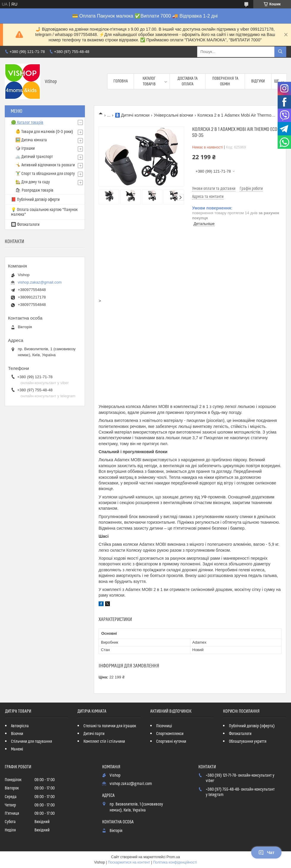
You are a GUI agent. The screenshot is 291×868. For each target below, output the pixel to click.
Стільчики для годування (31, 742)
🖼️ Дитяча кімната (31, 140)
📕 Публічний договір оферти (35, 200)
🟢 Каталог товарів (27, 123)
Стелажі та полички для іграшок (110, 726)
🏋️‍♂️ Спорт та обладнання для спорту (45, 174)
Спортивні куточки (171, 742)
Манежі (17, 749)
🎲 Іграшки (25, 148)
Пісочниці (164, 726)
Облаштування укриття (248, 742)
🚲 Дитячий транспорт (34, 157)
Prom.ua (173, 857)
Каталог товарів (149, 81)
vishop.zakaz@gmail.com (40, 282)
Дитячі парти (94, 734)
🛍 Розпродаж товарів (34, 190)
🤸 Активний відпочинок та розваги (45, 165)
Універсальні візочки (173, 115)
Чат (266, 853)
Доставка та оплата (188, 81)
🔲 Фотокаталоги (25, 225)
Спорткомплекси (170, 734)
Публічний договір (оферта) (252, 726)
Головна (121, 81)
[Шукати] (280, 52)
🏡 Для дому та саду (33, 182)
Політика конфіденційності (175, 862)
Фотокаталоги (240, 734)
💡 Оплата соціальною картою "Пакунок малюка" (44, 212)
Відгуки (258, 81)
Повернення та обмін (225, 81)
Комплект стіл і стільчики (104, 742)
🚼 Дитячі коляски (132, 115)
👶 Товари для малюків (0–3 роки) (44, 132)
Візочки (17, 734)
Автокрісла (20, 726)
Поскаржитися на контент (129, 862)
